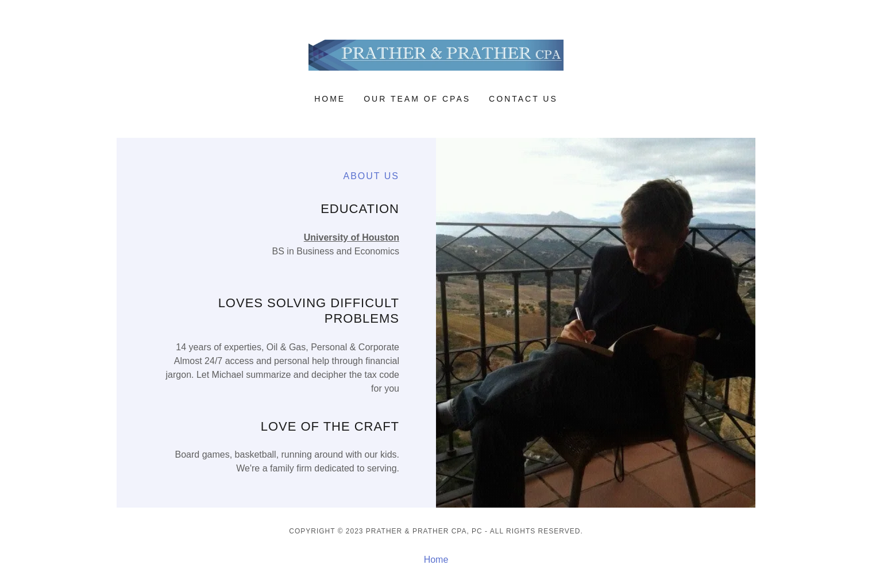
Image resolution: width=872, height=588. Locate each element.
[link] (436, 54)
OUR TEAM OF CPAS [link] (417, 99)
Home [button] (436, 560)
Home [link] (330, 99)
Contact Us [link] (523, 99)
